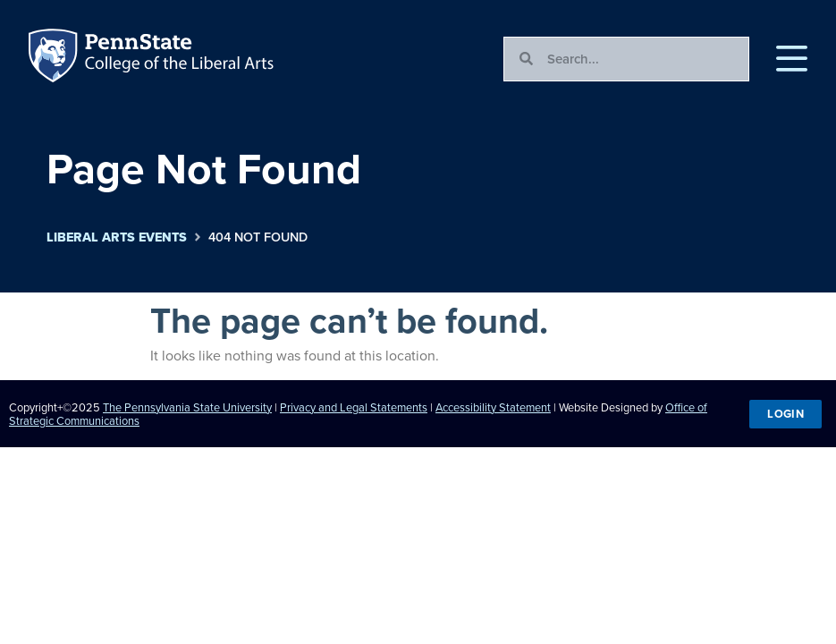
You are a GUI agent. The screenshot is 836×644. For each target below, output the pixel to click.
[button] (792, 59)
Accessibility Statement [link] (493, 407)
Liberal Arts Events (117, 237)
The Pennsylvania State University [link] (187, 407)
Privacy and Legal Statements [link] (354, 407)
